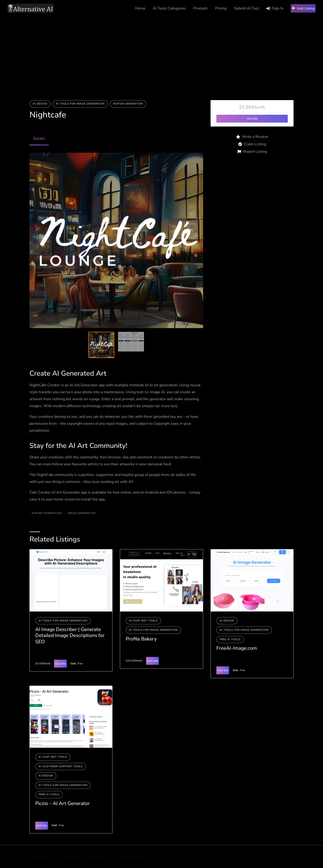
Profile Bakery (141, 639)
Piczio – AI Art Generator (62, 803)
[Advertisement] (162, 51)
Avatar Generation (128, 104)
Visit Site (252, 119)
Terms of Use (41, 858)
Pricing (221, 8)
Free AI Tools (230, 639)
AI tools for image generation (80, 104)
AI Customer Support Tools (61, 766)
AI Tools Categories (169, 8)
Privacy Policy (71, 858)
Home (140, 8)
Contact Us (99, 858)
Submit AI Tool (246, 8)
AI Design (40, 104)
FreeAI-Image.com (237, 648)
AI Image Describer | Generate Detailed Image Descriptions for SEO (70, 635)
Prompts (201, 8)
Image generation (82, 513)
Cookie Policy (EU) (130, 858)
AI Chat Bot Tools (143, 621)
